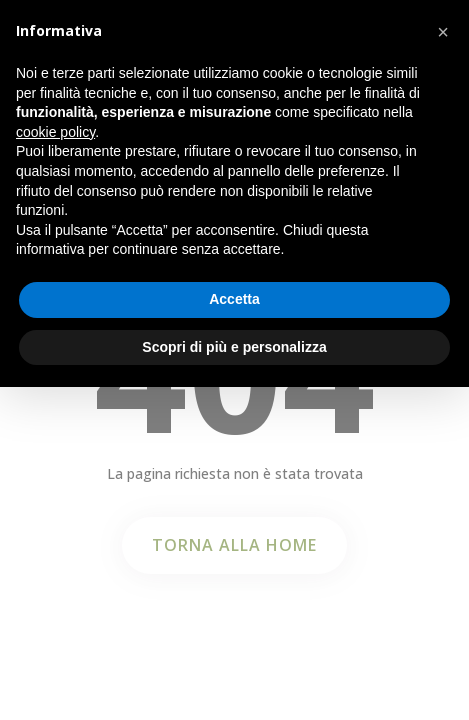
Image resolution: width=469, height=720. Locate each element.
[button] (443, 32)
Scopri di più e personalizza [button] (234, 347)
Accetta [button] (234, 299)
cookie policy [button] (55, 132)
